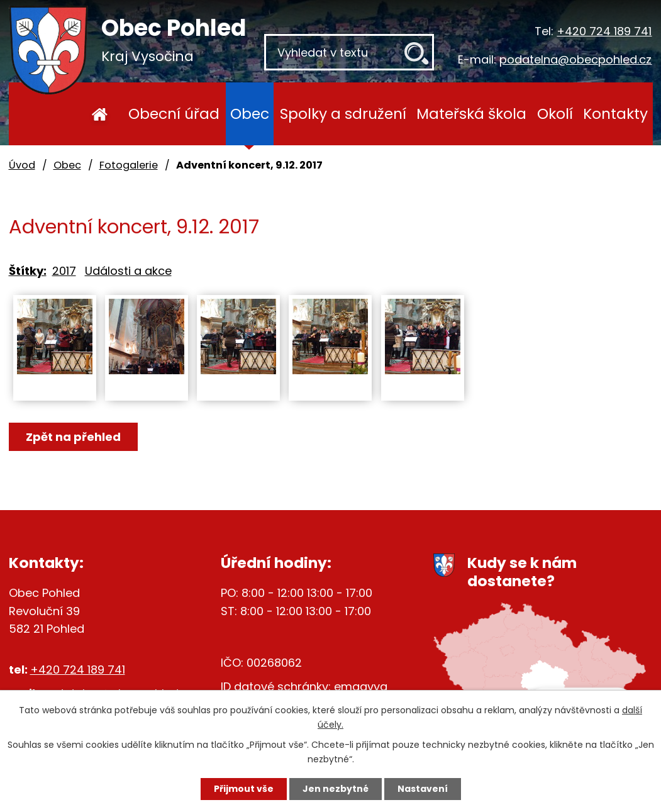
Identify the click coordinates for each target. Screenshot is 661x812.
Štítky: (28, 271)
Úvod (100, 114)
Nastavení (423, 789)
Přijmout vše (244, 789)
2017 (64, 271)
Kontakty (615, 114)
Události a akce (128, 271)
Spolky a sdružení (343, 114)
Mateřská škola (471, 114)
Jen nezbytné (336, 789)
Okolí (555, 114)
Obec (250, 114)
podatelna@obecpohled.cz (575, 59)
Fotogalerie (129, 165)
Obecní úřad (174, 114)
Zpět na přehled (73, 437)
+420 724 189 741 (604, 31)
